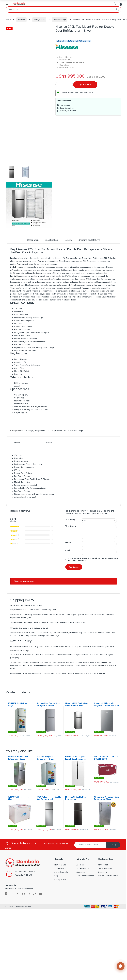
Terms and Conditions (85, 876)
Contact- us (103, 872)
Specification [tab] (51, 240)
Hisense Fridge (60, 19)
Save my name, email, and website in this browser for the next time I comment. (93, 559)
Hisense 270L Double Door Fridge (69, 431)
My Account (103, 865)
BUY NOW (87, 85)
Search (117, 9)
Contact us (81, 872)
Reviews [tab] (68, 240)
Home (8, 19)
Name (69, 542)
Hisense (49, 443)
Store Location (60, 868)
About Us (80, 865)
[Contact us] (121, 966)
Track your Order (105, 868)
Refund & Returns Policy (108, 876)
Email (69, 550)
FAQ (56, 876)
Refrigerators (39, 19)
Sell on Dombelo (61, 872)
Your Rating (70, 520)
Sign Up (113, 845)
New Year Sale (60, 865)
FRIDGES (21, 19)
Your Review (71, 526)
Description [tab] (33, 240)
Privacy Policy (60, 879)
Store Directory (83, 868)
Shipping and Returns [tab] (89, 240)
